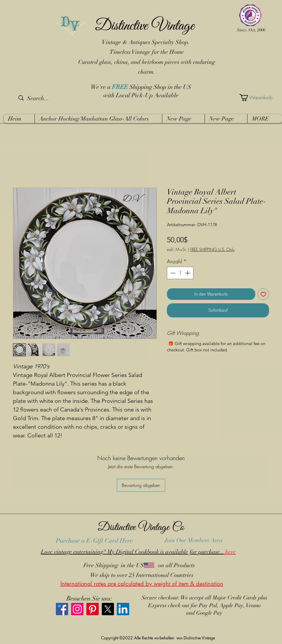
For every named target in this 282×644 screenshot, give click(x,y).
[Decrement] (172, 273)
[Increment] (188, 273)
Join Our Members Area (194, 540)
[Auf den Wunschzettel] (263, 294)
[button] (253, 98)
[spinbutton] (180, 273)
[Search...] (48, 98)
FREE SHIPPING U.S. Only (212, 249)
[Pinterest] (93, 609)
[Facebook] (62, 609)
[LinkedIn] (123, 609)
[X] (108, 609)
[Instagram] (77, 609)
